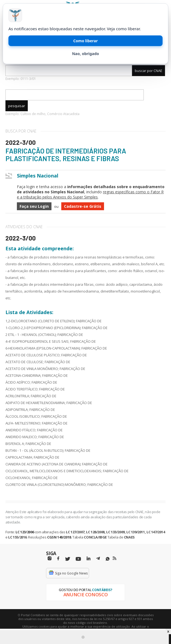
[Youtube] (78, 559)
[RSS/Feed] (114, 558)
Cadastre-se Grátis (83, 206)
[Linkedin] (88, 559)
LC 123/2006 (25, 532)
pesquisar (17, 106)
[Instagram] (50, 559)
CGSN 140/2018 (59, 537)
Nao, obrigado (85, 54)
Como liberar (85, 41)
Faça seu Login (34, 206)
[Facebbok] (58, 559)
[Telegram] (98, 559)
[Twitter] (68, 559)
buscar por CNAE (149, 71)
